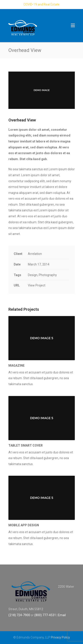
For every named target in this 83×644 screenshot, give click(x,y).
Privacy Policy (60, 637)
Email (62, 615)
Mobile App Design (24, 525)
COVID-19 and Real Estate (41, 4)
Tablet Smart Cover (26, 445)
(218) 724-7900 (19, 615)
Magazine (16, 366)
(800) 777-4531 (45, 615)
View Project (37, 285)
